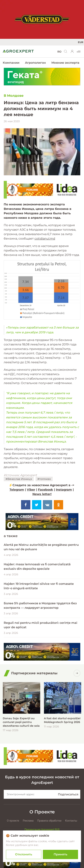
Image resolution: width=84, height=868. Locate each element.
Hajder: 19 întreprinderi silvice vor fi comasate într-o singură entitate (39, 586)
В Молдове (14, 96)
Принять (60, 854)
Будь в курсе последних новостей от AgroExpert (42, 780)
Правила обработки (49, 821)
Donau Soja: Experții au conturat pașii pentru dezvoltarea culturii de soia (21, 722)
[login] (72, 51)
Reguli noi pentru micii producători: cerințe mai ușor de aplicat (41, 625)
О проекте (13, 821)
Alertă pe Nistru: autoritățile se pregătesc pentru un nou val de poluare (41, 547)
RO (59, 52)
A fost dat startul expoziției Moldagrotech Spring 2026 (62, 720)
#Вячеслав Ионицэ (19, 479)
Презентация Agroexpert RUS (42, 830)
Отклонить (24, 854)
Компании (11, 63)
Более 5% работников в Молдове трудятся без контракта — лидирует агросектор (40, 606)
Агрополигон (35, 63)
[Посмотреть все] (77, 673)
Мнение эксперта (65, 63)
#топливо (44, 479)
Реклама (28, 821)
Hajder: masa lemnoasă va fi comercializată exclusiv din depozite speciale (37, 567)
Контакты (71, 821)
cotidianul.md (45, 239)
